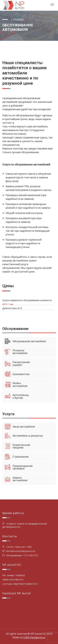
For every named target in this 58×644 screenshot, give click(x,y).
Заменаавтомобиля (16, 479)
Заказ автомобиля (20, 427)
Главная (17, 20)
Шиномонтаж (17, 374)
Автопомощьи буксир (17, 396)
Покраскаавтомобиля (16, 352)
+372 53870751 (31, 555)
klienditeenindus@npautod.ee (21, 551)
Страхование (17, 457)
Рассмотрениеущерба (17, 364)
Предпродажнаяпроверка (19, 467)
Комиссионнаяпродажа (17, 446)
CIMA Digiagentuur (34, 637)
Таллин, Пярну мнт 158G (17, 547)
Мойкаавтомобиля (16, 385)
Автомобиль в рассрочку (24, 436)
